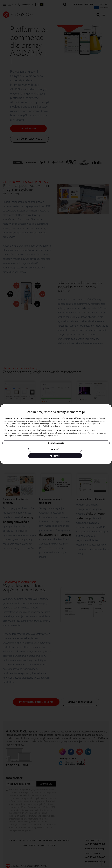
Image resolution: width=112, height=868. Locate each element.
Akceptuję (55, 456)
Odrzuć (55, 449)
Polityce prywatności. (49, 435)
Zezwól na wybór (56, 443)
